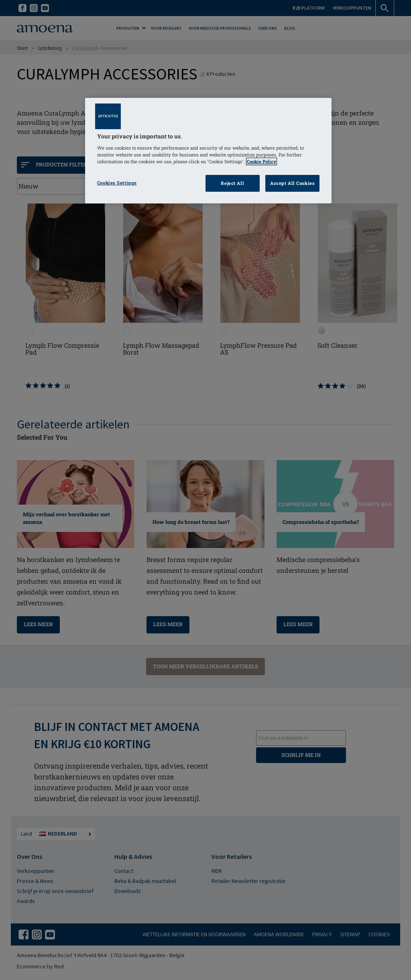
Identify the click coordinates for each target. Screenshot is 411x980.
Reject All (232, 183)
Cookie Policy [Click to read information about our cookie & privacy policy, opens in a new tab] (261, 161)
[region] (208, 151)
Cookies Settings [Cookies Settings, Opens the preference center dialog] (117, 183)
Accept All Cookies (292, 183)
